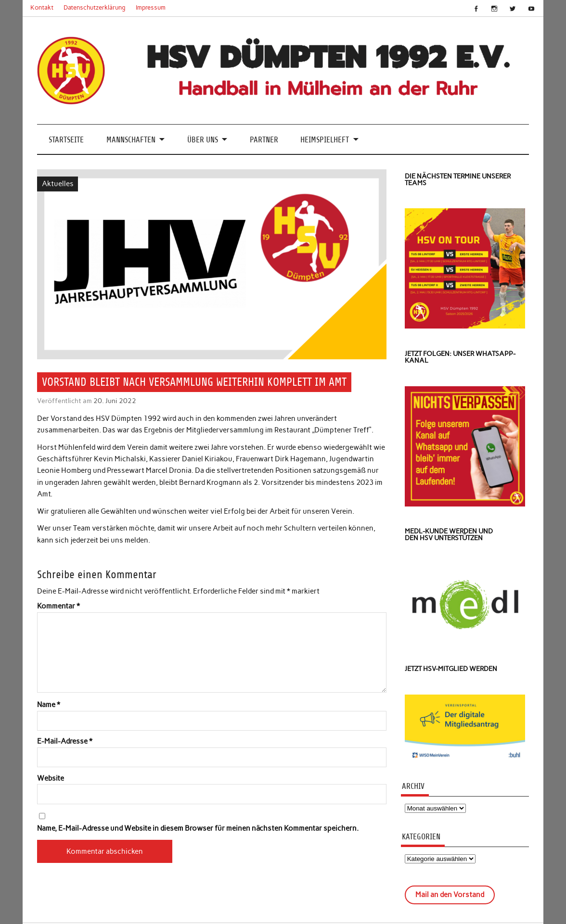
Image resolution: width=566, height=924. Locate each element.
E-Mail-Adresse (65, 741)
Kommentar (58, 606)
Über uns (203, 140)
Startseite (66, 140)
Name (49, 705)
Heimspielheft (325, 140)
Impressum (151, 7)
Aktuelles (58, 184)
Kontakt (42, 7)
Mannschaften (131, 140)
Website (51, 778)
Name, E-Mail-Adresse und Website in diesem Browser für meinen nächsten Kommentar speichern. (198, 829)
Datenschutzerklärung (95, 7)
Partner (264, 140)
